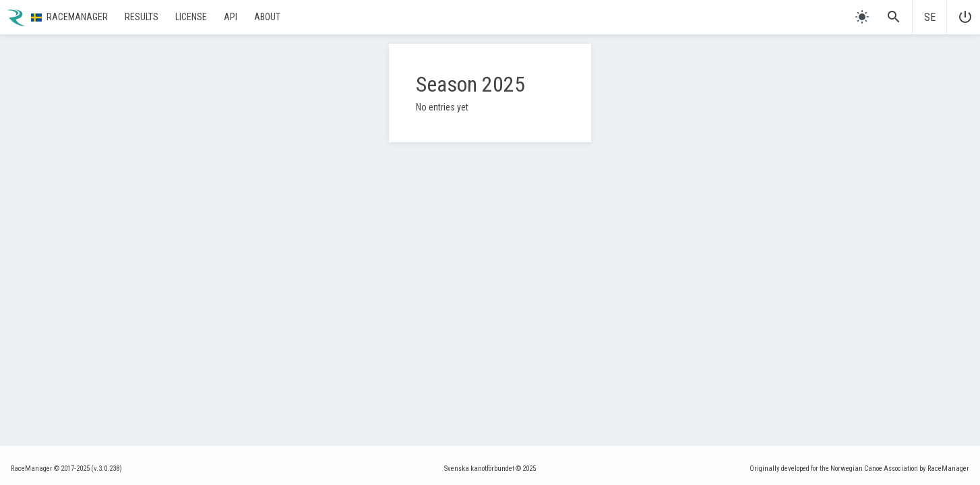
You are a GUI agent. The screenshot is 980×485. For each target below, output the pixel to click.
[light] (862, 17)
